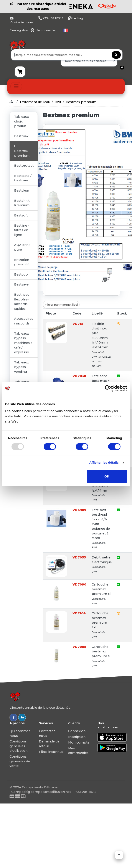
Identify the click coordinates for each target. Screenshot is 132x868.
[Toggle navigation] (16, 86)
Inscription (77, 737)
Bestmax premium (81, 102)
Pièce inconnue (51, 752)
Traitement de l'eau (35, 102)
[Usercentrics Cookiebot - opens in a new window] (108, 388)
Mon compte (79, 742)
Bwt (58, 102)
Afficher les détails (104, 462)
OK (107, 476)
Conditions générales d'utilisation (19, 746)
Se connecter (46, 30)
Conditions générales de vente (20, 761)
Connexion (77, 731)
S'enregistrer (19, 30)
